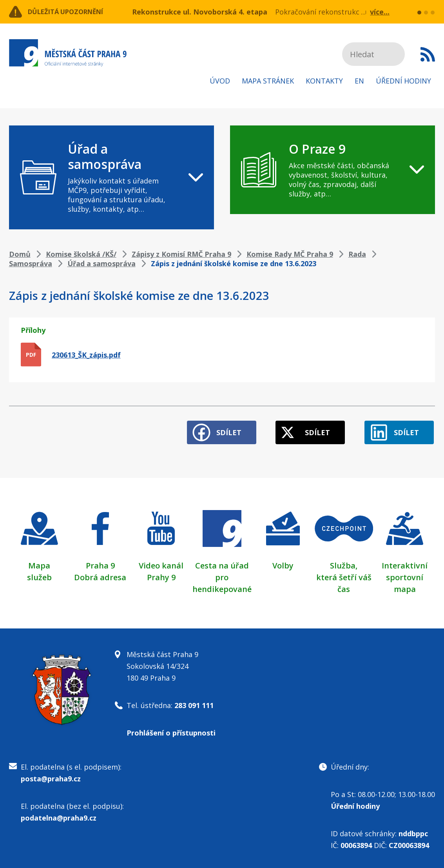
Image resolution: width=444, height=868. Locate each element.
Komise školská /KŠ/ (81, 254)
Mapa (39, 563)
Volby (283, 563)
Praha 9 (100, 563)
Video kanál (161, 563)
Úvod (220, 81)
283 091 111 (194, 703)
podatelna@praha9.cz (59, 815)
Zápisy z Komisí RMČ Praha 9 (181, 254)
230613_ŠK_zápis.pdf (86, 355)
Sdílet (219, 430)
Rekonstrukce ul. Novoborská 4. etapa (200, 12)
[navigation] (112, 177)
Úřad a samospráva (101, 263)
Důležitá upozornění (72, 12)
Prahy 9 (161, 575)
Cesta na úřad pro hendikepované (222, 575)
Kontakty (324, 81)
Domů (20, 254)
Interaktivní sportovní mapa (405, 575)
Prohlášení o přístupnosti (171, 730)
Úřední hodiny (403, 81)
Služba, (344, 563)
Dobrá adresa (100, 575)
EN (359, 81)
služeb (39, 575)
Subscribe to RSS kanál (428, 54)
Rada (357, 254)
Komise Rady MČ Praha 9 (290, 254)
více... (380, 12)
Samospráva (31, 263)
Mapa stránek (268, 81)
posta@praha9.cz (51, 776)
